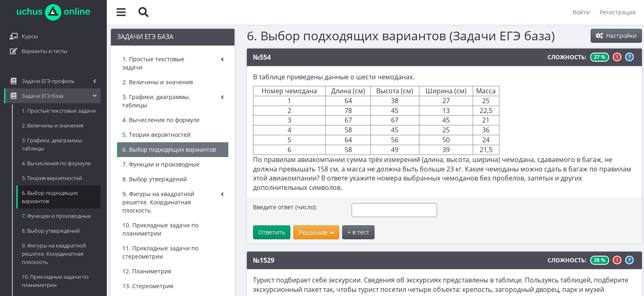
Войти (581, 12)
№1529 (203, 251)
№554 (201, 57)
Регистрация (618, 12)
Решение (256, 223)
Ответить (211, 223)
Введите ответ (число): (225, 198)
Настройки (616, 36)
